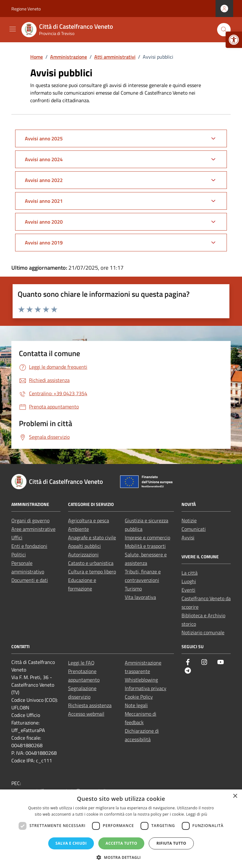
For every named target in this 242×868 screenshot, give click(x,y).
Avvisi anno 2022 (44, 180)
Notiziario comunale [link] (203, 632)
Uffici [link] (17, 537)
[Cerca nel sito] (224, 30)
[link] (234, 40)
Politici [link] (19, 554)
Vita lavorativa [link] (140, 597)
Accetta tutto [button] (121, 843)
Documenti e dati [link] (30, 580)
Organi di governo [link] (30, 520)
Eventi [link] (188, 590)
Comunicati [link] (194, 529)
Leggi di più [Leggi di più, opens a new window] (197, 814)
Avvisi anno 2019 (44, 243)
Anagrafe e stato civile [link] (92, 537)
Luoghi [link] (189, 581)
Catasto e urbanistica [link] (91, 563)
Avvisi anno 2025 (44, 138)
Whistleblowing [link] (141, 680)
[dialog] (121, 829)
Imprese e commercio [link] (147, 537)
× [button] (235, 796)
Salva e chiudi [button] (71, 843)
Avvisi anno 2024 (44, 159)
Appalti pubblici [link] (84, 546)
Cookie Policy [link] (139, 697)
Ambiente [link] (78, 529)
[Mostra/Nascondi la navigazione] (13, 29)
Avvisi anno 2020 (44, 222)
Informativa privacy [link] (146, 688)
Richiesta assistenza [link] (90, 705)
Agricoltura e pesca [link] (89, 520)
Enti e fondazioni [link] (29, 546)
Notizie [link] (189, 520)
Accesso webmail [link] (86, 714)
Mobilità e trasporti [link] (145, 546)
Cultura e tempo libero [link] (92, 572)
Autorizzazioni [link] (83, 554)
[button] (121, 857)
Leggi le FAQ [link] (81, 663)
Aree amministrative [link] (33, 529)
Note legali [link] (136, 705)
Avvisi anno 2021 (44, 201)
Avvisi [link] (188, 537)
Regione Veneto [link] (26, 9)
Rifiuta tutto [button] (171, 843)
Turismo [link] (133, 589)
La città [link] (190, 573)
